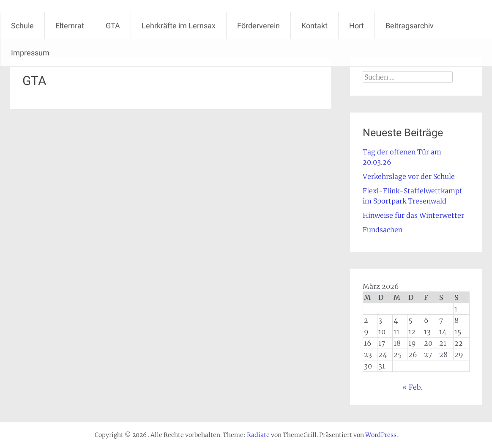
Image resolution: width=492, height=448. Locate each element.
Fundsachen (383, 230)
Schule (22, 26)
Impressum (30, 53)
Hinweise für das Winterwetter (413, 215)
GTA (113, 26)
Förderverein (258, 26)
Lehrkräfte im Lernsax (179, 26)
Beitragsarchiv (410, 26)
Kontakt (314, 26)
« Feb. (413, 387)
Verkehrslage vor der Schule (409, 176)
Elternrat (70, 26)
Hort (357, 26)
